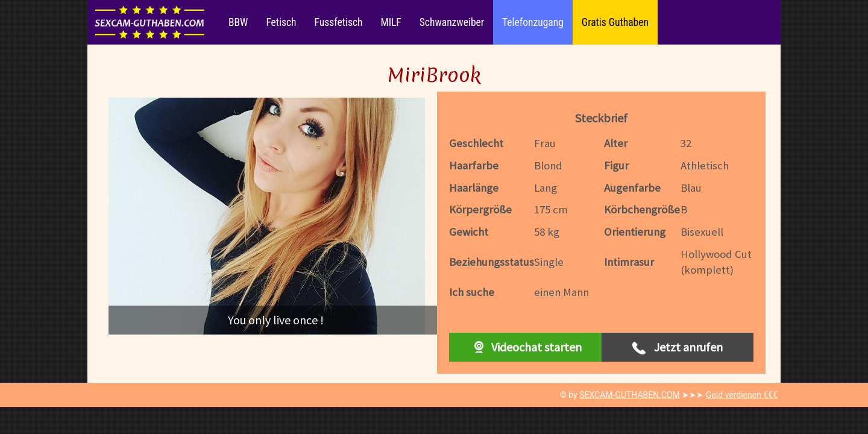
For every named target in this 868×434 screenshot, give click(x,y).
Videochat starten (525, 347)
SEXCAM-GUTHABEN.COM (630, 395)
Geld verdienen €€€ (742, 395)
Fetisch (281, 22)
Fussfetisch (339, 22)
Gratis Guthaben (615, 22)
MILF (391, 22)
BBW (238, 22)
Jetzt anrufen (678, 347)
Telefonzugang (533, 22)
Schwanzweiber (452, 22)
